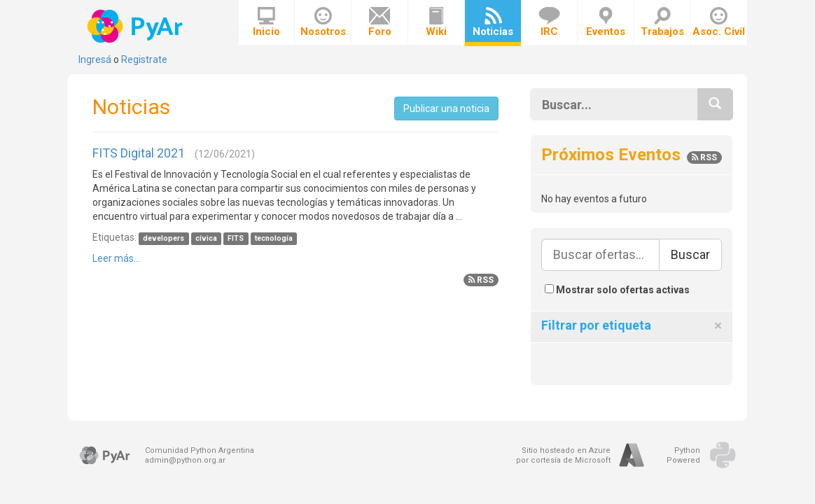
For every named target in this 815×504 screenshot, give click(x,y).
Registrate (144, 59)
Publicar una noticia (446, 108)
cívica (206, 238)
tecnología (274, 238)
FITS (236, 238)
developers (163, 238)
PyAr (136, 26)
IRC (549, 22)
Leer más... (116, 258)
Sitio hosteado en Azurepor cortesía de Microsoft (563, 455)
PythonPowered (683, 455)
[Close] (718, 326)
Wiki (436, 22)
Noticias (493, 22)
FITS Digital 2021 (139, 153)
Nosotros (323, 22)
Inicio (266, 22)
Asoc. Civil (719, 22)
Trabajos (662, 22)
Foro (380, 22)
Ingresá (95, 59)
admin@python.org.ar (185, 460)
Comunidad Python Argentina (200, 450)
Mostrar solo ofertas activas (617, 290)
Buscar (690, 254)
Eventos (606, 22)
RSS (481, 280)
